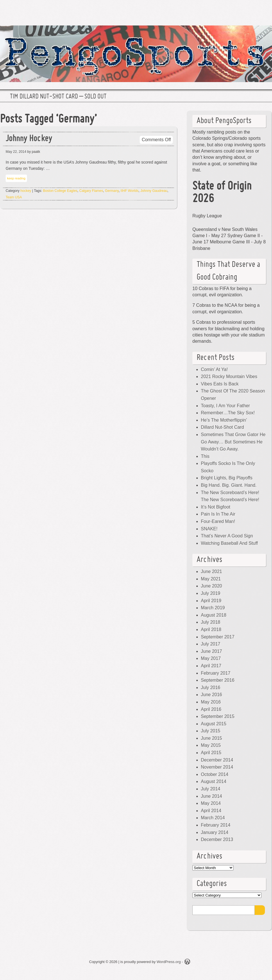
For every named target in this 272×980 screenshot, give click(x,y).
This (205, 456)
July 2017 (211, 644)
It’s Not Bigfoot (216, 507)
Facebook (246, 10)
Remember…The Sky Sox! (228, 413)
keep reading (16, 178)
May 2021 (211, 579)
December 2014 (217, 760)
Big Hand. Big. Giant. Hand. (229, 485)
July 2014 (211, 789)
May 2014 (211, 803)
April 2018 (211, 630)
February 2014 (216, 825)
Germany (112, 191)
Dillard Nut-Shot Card (222, 427)
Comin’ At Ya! (214, 369)
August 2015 (214, 724)
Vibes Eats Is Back (220, 384)
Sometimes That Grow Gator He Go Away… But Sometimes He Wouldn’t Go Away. (233, 442)
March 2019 (213, 608)
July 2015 (211, 731)
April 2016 (211, 709)
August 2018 (214, 615)
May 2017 (211, 658)
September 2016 (218, 680)
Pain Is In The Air (218, 514)
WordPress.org (169, 962)
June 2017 (212, 651)
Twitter (228, 10)
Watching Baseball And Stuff (229, 543)
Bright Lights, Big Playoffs (227, 478)
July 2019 (211, 593)
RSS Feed (264, 10)
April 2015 (211, 753)
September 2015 (218, 716)
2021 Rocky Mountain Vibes (229, 377)
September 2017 (218, 637)
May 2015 (211, 745)
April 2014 (211, 811)
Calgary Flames (91, 191)
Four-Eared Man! (218, 521)
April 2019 (211, 601)
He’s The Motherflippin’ (224, 420)
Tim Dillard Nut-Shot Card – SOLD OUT (58, 97)
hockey (26, 191)
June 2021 (212, 572)
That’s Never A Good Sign (227, 536)
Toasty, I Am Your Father (225, 406)
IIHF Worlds (130, 191)
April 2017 (211, 666)
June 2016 (212, 695)
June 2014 (212, 796)
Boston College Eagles (60, 191)
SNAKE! (209, 529)
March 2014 (213, 818)
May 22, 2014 (16, 152)
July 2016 (211, 688)
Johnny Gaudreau (154, 191)
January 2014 (215, 832)
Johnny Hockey (29, 139)
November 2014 (217, 767)
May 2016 (211, 702)
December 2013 (217, 839)
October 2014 (215, 774)
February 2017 (216, 673)
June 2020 (212, 586)
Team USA (14, 197)
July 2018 (211, 622)
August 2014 (214, 781)
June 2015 (212, 738)
